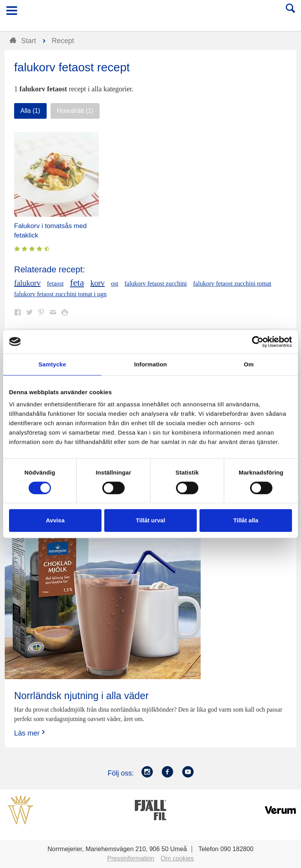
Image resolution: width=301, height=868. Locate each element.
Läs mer (30, 733)
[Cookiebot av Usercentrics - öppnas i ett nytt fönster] (258, 342)
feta (77, 283)
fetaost (55, 284)
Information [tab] (150, 364)
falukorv (27, 283)
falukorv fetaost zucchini (156, 284)
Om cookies (177, 858)
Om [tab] (249, 364)
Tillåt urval (151, 520)
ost (115, 284)
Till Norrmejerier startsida (151, 13)
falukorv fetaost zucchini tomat (232, 284)
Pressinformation (131, 858)
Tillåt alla (246, 520)
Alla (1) (30, 111)
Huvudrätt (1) (75, 111)
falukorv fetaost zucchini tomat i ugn (60, 294)
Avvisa (55, 520)
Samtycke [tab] (52, 364)
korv (97, 283)
